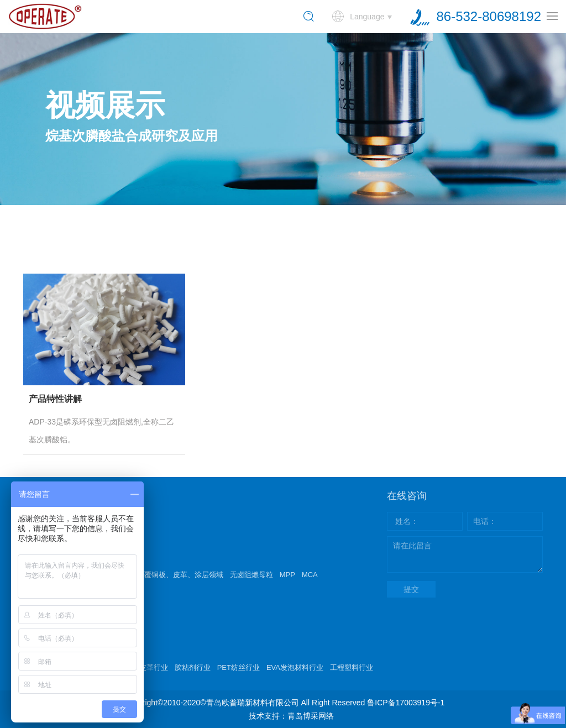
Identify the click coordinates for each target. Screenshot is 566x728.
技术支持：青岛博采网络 (291, 716)
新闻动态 (43, 598)
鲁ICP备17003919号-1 (406, 703)
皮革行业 (154, 667)
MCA (310, 575)
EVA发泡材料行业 (295, 667)
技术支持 (43, 645)
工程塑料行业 (352, 667)
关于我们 (44, 505)
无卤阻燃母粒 (251, 575)
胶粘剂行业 (193, 667)
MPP (287, 575)
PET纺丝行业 (239, 667)
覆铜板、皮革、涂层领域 (184, 575)
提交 (411, 589)
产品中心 (43, 552)
